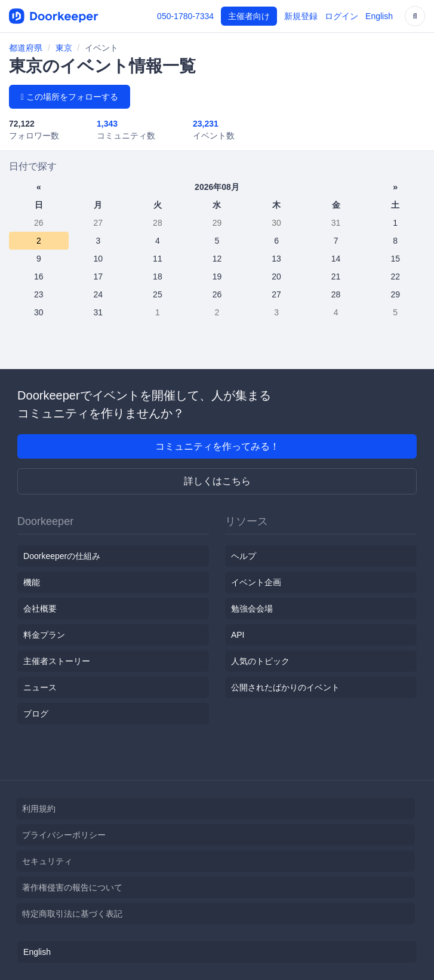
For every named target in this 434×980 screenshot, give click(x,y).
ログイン (341, 16)
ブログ (36, 714)
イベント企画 (256, 582)
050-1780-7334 (185, 16)
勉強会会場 (252, 609)
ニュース (40, 687)
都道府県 (26, 48)
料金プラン (44, 635)
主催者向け (249, 16)
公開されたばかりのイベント (285, 687)
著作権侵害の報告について (72, 887)
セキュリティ (47, 861)
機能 (32, 582)
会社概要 (40, 609)
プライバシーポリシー (64, 835)
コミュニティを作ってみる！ (217, 446)
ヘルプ (244, 556)
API (238, 635)
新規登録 (301, 16)
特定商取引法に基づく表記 (72, 914)
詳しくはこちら (217, 481)
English (379, 16)
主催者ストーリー (57, 661)
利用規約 (39, 809)
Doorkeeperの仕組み (62, 556)
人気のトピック (260, 661)
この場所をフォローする (70, 97)
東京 (64, 48)
